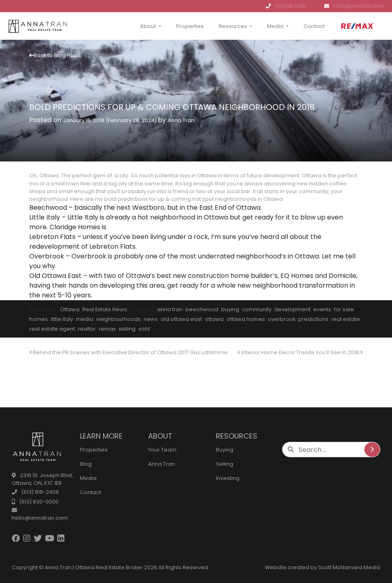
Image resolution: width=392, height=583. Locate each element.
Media (275, 26)
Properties (190, 26)
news (151, 319)
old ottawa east (181, 319)
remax (107, 329)
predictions (313, 319)
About (148, 26)
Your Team (162, 450)
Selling (225, 464)
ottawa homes (246, 319)
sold (144, 329)
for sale (344, 309)
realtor (87, 329)
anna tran (170, 309)
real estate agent (52, 329)
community (257, 309)
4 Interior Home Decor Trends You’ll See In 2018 (300, 352)
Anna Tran (181, 120)
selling (127, 329)
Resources (233, 26)
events (322, 309)
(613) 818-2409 (286, 6)
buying (230, 309)
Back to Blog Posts (55, 55)
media (85, 319)
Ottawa (70, 309)
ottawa (214, 319)
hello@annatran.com (354, 6)
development (292, 309)
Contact (314, 26)
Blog (86, 464)
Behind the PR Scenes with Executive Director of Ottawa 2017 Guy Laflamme (128, 352)
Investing (228, 478)
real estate (346, 319)
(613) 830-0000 (35, 502)
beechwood (202, 309)
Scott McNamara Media (349, 567)
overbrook (282, 319)
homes (39, 319)
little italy (62, 319)
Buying (225, 450)
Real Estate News (105, 309)
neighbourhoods (118, 319)
